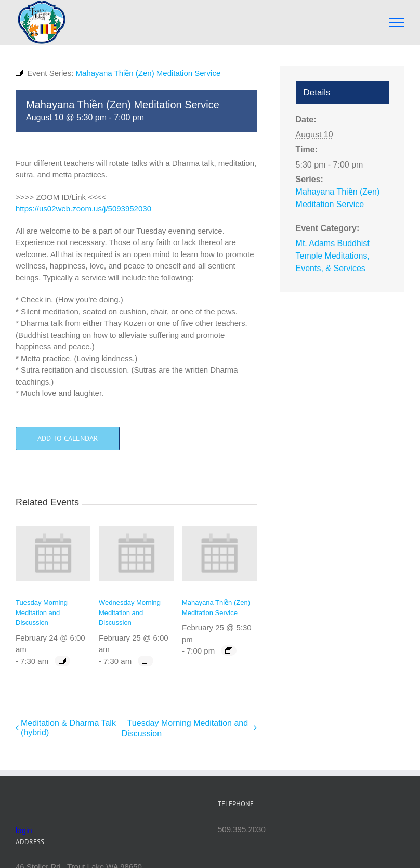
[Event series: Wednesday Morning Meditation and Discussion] (146, 661)
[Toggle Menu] (397, 22)
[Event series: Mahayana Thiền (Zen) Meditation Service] (229, 650)
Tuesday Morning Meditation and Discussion (42, 612)
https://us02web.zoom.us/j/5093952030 (83, 208)
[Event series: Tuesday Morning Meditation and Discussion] (62, 661)
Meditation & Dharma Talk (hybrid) (68, 728)
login (24, 830)
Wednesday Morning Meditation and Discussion (130, 612)
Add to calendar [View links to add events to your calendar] (68, 438)
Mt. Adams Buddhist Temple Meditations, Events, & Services (333, 256)
